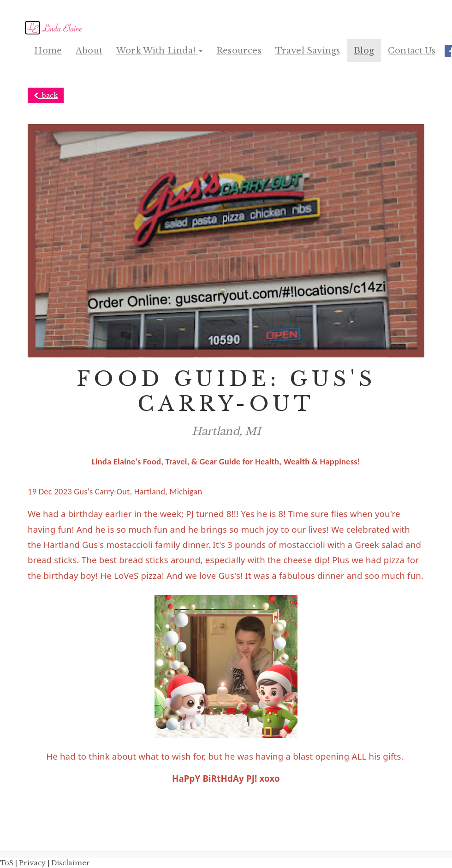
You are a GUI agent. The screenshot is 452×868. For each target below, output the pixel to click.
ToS (7, 863)
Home (48, 51)
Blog (364, 51)
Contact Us (412, 51)
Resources (239, 51)
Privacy (32, 863)
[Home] (55, 28)
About (89, 51)
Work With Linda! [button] (159, 51)
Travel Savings (308, 51)
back (46, 95)
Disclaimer (71, 863)
